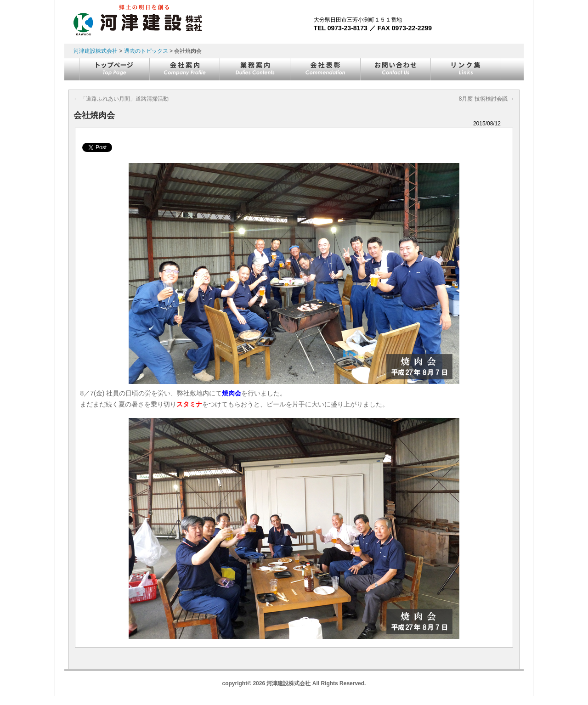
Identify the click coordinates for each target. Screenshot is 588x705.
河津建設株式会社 (96, 51)
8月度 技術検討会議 (487, 99)
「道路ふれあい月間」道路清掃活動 (121, 99)
